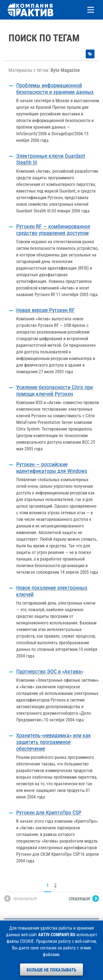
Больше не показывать (51, 970)
